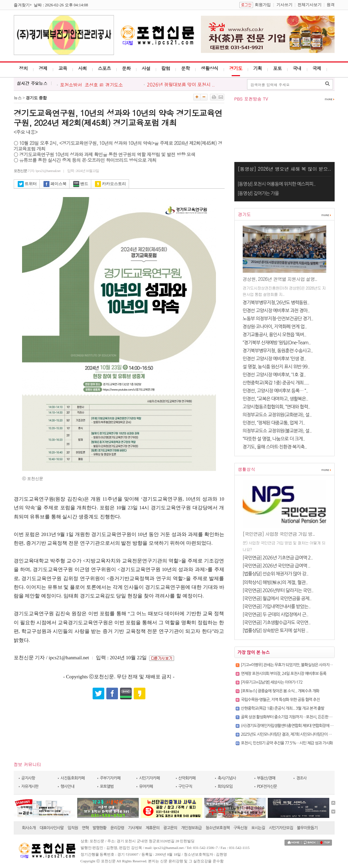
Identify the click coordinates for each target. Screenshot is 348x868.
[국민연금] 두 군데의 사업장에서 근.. (276, 615)
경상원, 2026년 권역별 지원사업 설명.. (280, 279)
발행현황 (99, 828)
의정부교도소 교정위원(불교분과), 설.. (277, 431)
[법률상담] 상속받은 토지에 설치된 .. (276, 631)
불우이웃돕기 (307, 828)
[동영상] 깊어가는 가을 (258, 193)
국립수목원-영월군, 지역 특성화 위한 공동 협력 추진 (280, 700)
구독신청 (241, 828)
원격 (331, 5)
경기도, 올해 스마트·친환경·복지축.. (275, 447)
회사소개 (29, 828)
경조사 (301, 778)
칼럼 (166, 68)
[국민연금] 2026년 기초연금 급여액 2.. (278, 558)
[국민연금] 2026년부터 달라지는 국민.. (278, 590)
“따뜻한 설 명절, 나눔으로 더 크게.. (274, 439)
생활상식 (210, 68)
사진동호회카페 (73, 778)
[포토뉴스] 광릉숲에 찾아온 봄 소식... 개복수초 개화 (280, 691)
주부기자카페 (110, 778)
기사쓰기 (284, 5)
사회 (83, 68)
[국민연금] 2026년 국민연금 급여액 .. (276, 566)
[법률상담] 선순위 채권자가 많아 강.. (276, 574)
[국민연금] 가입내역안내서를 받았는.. (277, 606)
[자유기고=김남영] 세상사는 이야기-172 (272, 682)
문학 (186, 68)
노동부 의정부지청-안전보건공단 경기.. (278, 319)
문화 (126, 68)
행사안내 (67, 787)
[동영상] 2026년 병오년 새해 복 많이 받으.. (284, 169)
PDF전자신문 (267, 787)
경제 (43, 68)
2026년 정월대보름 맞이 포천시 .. (181, 85)
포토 (277, 68)
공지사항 (28, 778)
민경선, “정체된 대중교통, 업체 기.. (274, 423)
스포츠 (104, 68)
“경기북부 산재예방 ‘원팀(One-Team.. (277, 343)
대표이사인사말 (51, 828)
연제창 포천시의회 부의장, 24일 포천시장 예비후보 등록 (284, 674)
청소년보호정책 (218, 828)
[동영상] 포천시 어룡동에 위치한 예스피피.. (277, 184)
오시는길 (258, 828)
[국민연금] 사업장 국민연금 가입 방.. (279, 534)
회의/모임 (225, 787)
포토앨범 (107, 787)
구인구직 (185, 787)
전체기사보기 (310, 5)
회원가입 (263, 5)
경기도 (236, 68)
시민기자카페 (149, 778)
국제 (317, 68)
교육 (63, 68)
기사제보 (135, 828)
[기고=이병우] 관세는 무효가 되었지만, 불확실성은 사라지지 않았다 (293, 665)
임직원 (73, 828)
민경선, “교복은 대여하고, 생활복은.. (275, 399)
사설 (146, 68)
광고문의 (170, 828)
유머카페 (146, 787)
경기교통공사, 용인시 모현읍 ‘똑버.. (274, 335)
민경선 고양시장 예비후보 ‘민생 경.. (274, 359)
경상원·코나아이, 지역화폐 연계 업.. (275, 327)
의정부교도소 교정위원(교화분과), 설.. (277, 415)
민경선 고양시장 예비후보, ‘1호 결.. (274, 375)
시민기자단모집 (281, 828)
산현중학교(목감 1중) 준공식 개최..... (276, 383)
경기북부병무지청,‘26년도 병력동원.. (276, 303)
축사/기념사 (227, 778)
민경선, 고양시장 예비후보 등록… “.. (275, 391)
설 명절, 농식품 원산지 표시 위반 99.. (276, 367)
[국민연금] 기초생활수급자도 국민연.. (277, 623)
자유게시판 (30, 787)
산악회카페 (187, 778)
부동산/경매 (266, 778)
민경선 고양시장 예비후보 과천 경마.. (276, 311)
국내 (297, 68)
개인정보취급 (191, 828)
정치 (23, 68)
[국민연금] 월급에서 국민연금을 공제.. (277, 598)
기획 (258, 68)
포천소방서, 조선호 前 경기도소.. (93, 85)
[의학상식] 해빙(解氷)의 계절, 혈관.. (275, 582)
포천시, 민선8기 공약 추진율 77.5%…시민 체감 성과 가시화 (287, 743)
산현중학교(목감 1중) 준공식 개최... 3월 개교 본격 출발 (283, 708)
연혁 (85, 828)
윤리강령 (117, 828)
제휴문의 (153, 828)
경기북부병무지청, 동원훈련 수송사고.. (278, 351)
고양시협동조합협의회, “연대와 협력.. (276, 407)
